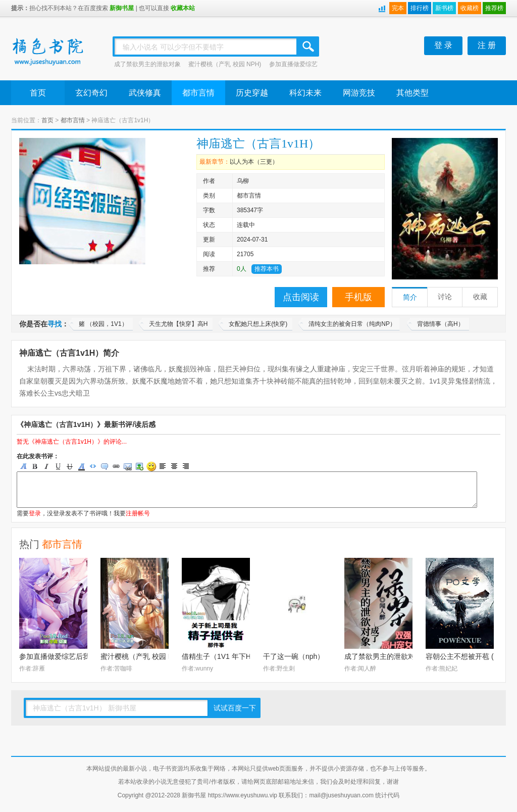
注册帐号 (138, 513)
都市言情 (198, 93)
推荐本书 (267, 269)
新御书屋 (122, 8)
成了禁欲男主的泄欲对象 (147, 64)
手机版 (358, 297)
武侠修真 (145, 93)
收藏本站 (183, 8)
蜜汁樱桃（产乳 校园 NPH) (225, 64)
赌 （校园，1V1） (103, 324)
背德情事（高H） (441, 324)
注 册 (487, 45)
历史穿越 (252, 93)
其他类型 (412, 93)
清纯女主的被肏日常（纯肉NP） (352, 324)
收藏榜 (470, 8)
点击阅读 (301, 297)
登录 (35, 513)
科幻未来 (305, 93)
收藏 (480, 297)
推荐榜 (494, 8)
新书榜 (444, 8)
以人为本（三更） (254, 162)
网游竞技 (359, 93)
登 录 (443, 45)
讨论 (445, 297)
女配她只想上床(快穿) (258, 324)
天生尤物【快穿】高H (178, 324)
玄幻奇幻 (91, 93)
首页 (38, 93)
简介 (410, 297)
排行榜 (420, 8)
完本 (398, 8)
